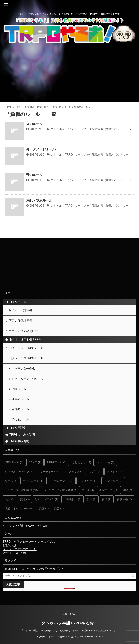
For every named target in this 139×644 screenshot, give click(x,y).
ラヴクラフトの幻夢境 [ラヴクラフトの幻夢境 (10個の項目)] (21, 490)
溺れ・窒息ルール (39, 200)
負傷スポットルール (118, 129)
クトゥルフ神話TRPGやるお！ (69, 623)
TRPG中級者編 (19, 441)
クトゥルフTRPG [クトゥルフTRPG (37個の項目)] (18, 472)
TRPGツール (18, 302)
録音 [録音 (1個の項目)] (59, 508)
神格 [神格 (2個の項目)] (107, 499)
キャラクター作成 (23, 369)
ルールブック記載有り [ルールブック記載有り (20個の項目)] (60, 490)
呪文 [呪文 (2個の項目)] (10, 499)
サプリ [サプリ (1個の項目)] (95, 472)
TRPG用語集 (18, 428)
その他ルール (20, 419)
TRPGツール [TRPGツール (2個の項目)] (57, 462)
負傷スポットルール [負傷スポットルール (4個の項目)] (19, 508)
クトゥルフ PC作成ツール (20, 549)
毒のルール (34, 175)
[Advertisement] (69, 75)
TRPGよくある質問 (22, 435)
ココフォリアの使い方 (23, 331)
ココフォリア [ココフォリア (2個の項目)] (73, 472)
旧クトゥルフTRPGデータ (26, 348)
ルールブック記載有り (89, 129)
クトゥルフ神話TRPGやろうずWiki (25, 526)
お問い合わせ (69, 614)
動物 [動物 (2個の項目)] (127, 490)
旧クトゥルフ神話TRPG (25, 339)
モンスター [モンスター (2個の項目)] (113, 481)
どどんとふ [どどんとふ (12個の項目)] (82, 462)
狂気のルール (20, 399)
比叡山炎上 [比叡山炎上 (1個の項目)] (73, 499)
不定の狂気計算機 (20, 321)
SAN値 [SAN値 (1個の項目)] (35, 462)
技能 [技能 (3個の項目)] (25, 499)
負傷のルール (20, 409)
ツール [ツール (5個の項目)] (11, 481)
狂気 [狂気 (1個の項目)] (92, 499)
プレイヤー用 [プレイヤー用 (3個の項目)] (89, 481)
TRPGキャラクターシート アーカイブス (29, 542)
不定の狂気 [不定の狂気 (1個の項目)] (108, 490)
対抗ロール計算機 (20, 310)
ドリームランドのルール (28, 379)
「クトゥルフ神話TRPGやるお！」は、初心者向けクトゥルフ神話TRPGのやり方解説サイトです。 (70, 630)
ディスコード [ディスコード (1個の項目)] (33, 481)
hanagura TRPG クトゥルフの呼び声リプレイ (33, 569)
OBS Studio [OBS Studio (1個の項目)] (14, 462)
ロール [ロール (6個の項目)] (88, 490)
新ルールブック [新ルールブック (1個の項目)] (47, 499)
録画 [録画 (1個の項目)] (44, 508)
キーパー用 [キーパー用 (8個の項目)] (106, 462)
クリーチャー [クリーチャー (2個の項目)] (48, 472)
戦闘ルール (19, 389)
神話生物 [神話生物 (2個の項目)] (124, 499)
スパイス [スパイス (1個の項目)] (114, 472)
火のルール (34, 124)
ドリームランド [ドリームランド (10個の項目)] (61, 481)
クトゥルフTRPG (62, 129)
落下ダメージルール (41, 149)
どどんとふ (10, 545)
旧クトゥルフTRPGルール (26, 358)
